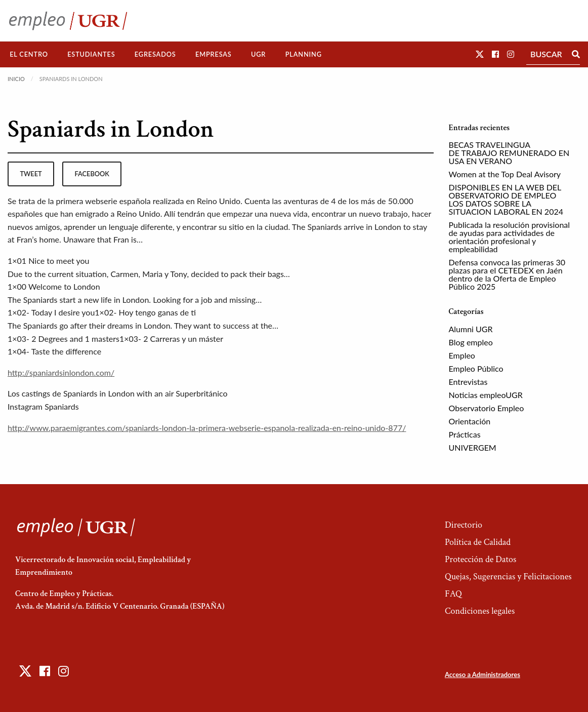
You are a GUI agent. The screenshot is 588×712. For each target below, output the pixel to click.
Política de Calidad (478, 542)
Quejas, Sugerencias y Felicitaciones (508, 577)
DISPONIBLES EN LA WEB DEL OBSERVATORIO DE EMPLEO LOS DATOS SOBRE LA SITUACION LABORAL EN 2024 (506, 199)
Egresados (155, 54)
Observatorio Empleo (487, 408)
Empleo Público (476, 368)
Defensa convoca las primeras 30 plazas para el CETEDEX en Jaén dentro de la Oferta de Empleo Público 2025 (507, 274)
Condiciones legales (480, 611)
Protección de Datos (480, 559)
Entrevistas (468, 382)
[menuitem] (29, 54)
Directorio (464, 525)
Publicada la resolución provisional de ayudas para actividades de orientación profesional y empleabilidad (510, 237)
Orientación (470, 421)
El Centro (29, 54)
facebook (92, 174)
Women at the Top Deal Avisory (505, 174)
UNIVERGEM (473, 447)
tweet (31, 174)
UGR (258, 54)
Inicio (16, 79)
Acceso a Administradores (482, 675)
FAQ (453, 594)
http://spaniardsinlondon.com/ (61, 372)
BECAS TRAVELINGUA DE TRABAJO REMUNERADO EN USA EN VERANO (509, 153)
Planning (304, 54)
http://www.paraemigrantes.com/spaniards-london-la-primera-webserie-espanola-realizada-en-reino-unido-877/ (207, 428)
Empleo (462, 355)
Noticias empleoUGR (486, 395)
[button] (480, 54)
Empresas (214, 54)
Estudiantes (91, 54)
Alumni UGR (471, 329)
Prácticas (465, 434)
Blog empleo (471, 342)
